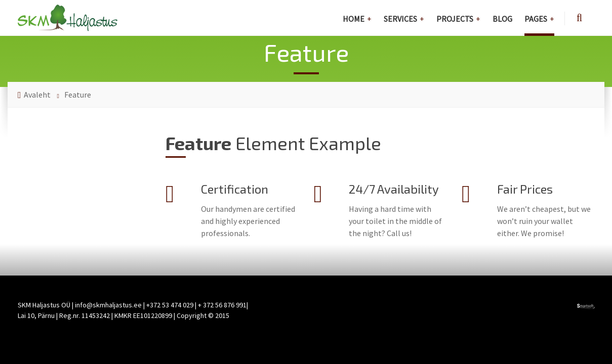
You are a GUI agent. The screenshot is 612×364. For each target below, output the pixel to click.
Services (400, 19)
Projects (455, 19)
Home (354, 19)
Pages (536, 19)
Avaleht (37, 95)
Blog (502, 19)
